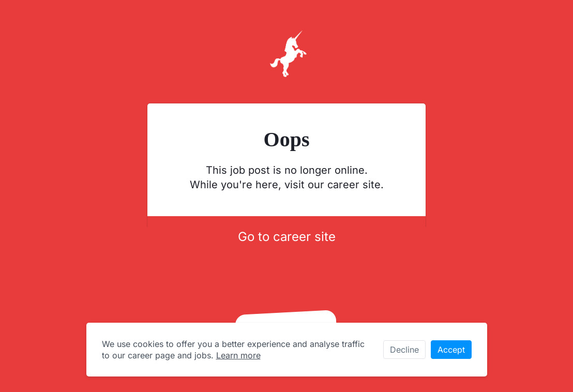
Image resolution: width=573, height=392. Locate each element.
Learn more (238, 355)
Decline (404, 350)
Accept (451, 350)
